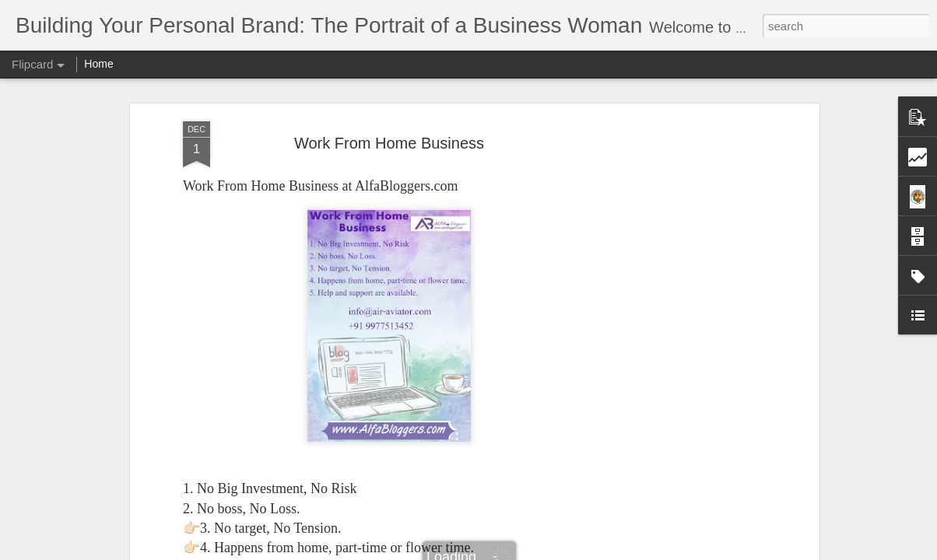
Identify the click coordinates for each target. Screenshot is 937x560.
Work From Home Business (389, 143)
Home (98, 64)
